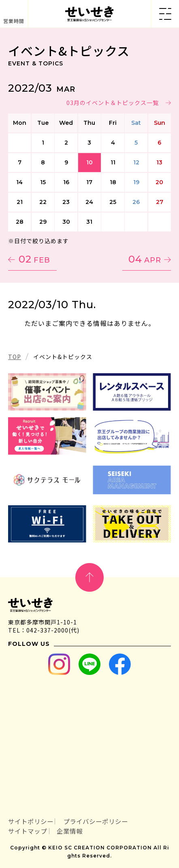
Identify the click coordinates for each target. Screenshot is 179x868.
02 (34, 259)
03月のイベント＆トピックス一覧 (113, 103)
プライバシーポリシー (96, 821)
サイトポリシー (31, 821)
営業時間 (14, 21)
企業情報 (70, 831)
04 (145, 259)
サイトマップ (28, 831)
